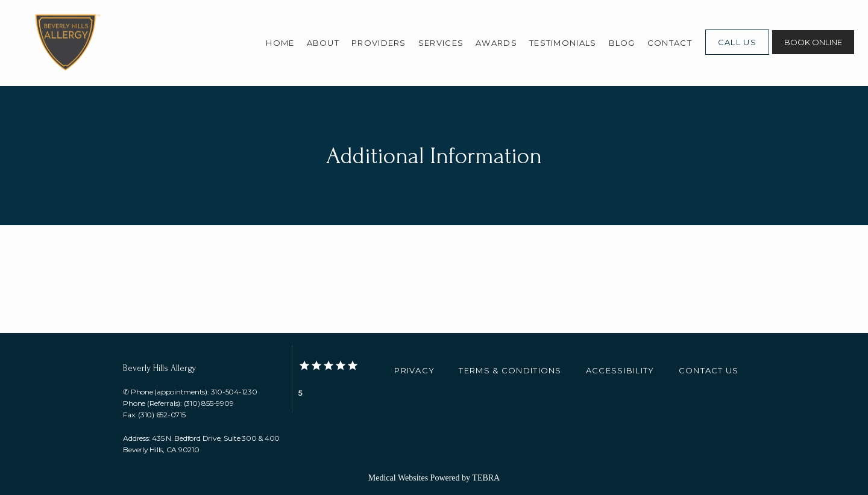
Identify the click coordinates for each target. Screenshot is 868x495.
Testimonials (563, 43)
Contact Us (709, 370)
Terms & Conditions (510, 370)
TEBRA (486, 478)
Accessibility (620, 370)
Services (441, 43)
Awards (496, 43)
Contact (670, 43)
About (323, 43)
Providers (379, 43)
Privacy (414, 370)
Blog (622, 43)
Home (280, 43)
